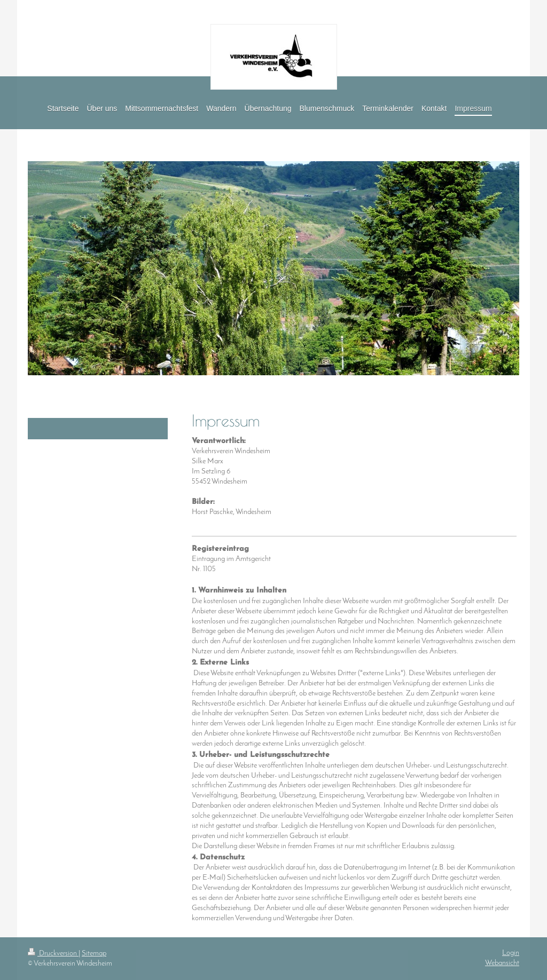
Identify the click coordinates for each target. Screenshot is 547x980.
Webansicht (502, 963)
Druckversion (53, 954)
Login (511, 953)
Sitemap (94, 954)
